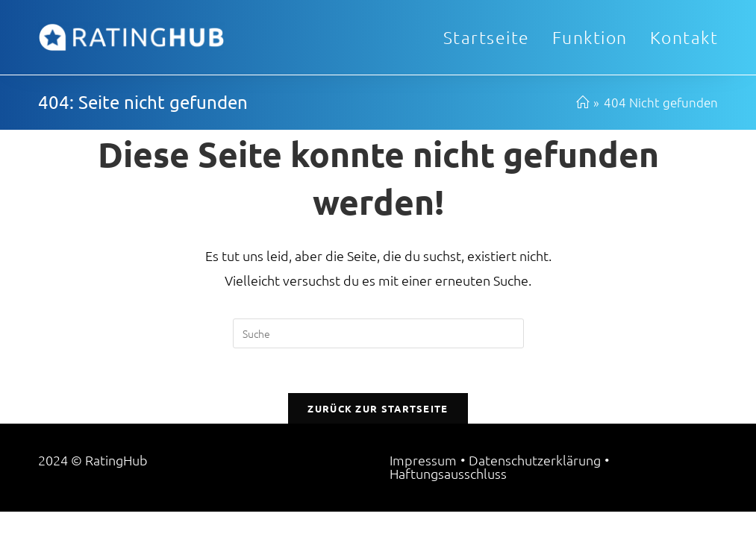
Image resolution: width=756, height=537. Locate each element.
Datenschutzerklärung (535, 485)
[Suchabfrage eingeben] (378, 333)
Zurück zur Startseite (378, 408)
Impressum (423, 485)
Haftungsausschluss (448, 499)
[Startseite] (582, 102)
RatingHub (116, 485)
